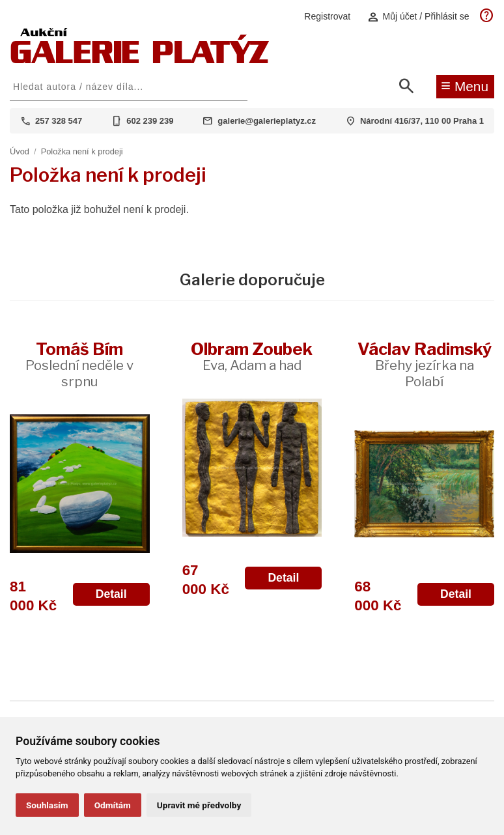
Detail (111, 594)
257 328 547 (59, 121)
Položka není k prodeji (82, 151)
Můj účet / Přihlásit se (418, 17)
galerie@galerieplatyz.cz (267, 121)
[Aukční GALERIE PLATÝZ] (140, 60)
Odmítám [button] (113, 805)
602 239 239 (150, 121)
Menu (465, 85)
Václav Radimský (425, 364)
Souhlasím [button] (47, 805)
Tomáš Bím (79, 364)
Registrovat (327, 16)
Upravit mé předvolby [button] (199, 805)
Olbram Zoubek (252, 356)
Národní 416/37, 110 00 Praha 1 (422, 121)
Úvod (20, 151)
